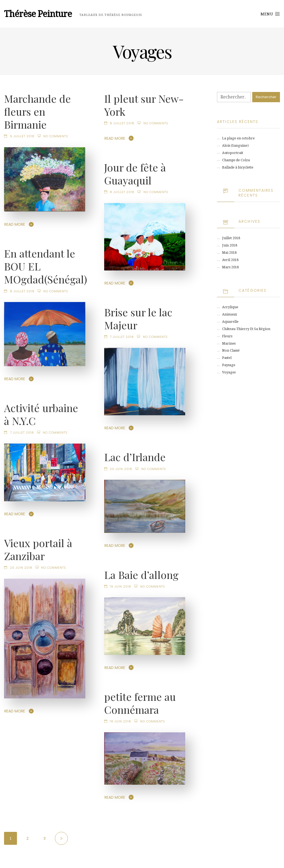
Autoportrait (233, 153)
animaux (229, 314)
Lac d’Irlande (135, 457)
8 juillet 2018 (122, 123)
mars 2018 (230, 267)
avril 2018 (230, 260)
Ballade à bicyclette (238, 167)
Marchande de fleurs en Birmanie (37, 111)
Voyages (229, 372)
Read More (15, 224)
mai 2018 (229, 253)
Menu (270, 14)
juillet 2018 (231, 238)
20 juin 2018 (121, 469)
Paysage (229, 365)
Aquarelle (230, 322)
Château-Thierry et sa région (246, 329)
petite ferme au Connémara (140, 703)
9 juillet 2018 (22, 136)
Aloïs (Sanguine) (235, 145)
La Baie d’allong (141, 575)
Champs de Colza (236, 160)
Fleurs (227, 336)
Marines (229, 343)
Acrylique (230, 307)
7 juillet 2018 (122, 337)
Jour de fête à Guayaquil (135, 174)
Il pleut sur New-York (144, 105)
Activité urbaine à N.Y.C (41, 414)
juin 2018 (230, 245)
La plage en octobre (238, 138)
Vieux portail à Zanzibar (38, 549)
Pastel (227, 358)
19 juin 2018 (120, 586)
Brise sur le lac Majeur (138, 318)
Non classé (231, 350)
